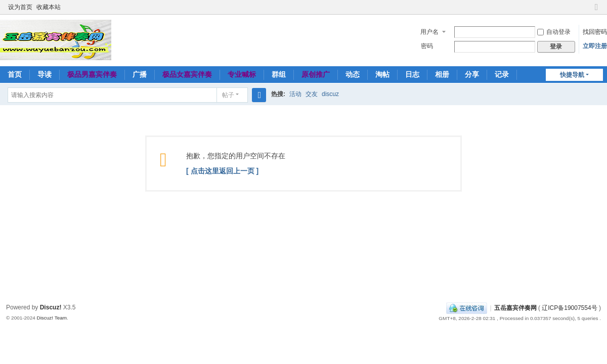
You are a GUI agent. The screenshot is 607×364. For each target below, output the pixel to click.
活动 (295, 94)
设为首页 (20, 7)
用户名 (429, 32)
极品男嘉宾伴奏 (92, 74)
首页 (15, 74)
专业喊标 (242, 74)
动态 (353, 74)
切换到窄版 (596, 11)
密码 (427, 46)
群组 (279, 74)
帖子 (228, 95)
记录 (502, 74)
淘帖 (382, 74)
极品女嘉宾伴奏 (187, 74)
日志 (412, 74)
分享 (472, 74)
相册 (442, 74)
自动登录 (554, 32)
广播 (140, 74)
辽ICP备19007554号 (569, 308)
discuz (330, 94)
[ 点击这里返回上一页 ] (222, 171)
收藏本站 (49, 7)
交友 (312, 94)
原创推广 (316, 74)
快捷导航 (572, 75)
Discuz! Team (52, 318)
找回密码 (595, 32)
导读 (45, 74)
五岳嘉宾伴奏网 (515, 308)
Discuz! (51, 307)
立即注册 (595, 46)
